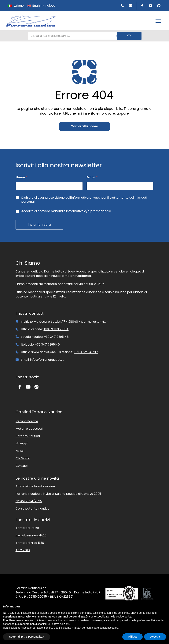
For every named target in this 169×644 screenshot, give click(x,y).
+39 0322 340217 (86, 352)
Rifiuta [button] (133, 637)
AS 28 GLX (23, 550)
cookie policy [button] (124, 617)
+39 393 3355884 (56, 329)
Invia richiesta (39, 225)
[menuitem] (16, 6)
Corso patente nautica (33, 509)
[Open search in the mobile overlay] (85, 36)
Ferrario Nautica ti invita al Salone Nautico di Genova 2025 (58, 494)
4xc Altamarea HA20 (31, 535)
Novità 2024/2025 (29, 501)
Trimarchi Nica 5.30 (30, 543)
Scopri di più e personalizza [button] (27, 637)
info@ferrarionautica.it (47, 360)
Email (92, 177)
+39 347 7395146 (56, 337)
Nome (21, 177)
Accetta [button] (155, 637)
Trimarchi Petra (27, 528)
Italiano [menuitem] (18, 6)
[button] (158, 21)
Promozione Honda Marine (35, 486)
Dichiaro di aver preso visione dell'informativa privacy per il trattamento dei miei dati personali (84, 200)
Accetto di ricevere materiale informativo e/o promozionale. (66, 211)
